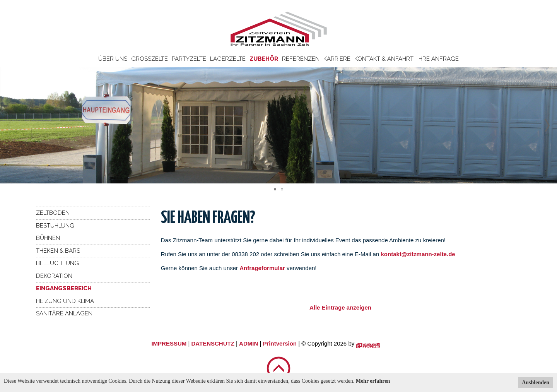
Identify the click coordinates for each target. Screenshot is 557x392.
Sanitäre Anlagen (64, 313)
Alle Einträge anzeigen (340, 307)
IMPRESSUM (169, 343)
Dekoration (54, 276)
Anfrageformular (263, 268)
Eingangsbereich (64, 288)
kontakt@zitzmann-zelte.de (418, 254)
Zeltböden (53, 213)
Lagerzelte (228, 59)
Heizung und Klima (65, 301)
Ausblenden (536, 383)
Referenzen (301, 59)
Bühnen (48, 238)
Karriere (337, 59)
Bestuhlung (55, 226)
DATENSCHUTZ (213, 343)
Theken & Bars (58, 251)
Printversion (280, 343)
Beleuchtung (57, 263)
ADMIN (249, 343)
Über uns (113, 59)
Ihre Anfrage (438, 59)
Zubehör (264, 59)
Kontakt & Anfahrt (384, 59)
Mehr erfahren (373, 381)
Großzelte (150, 59)
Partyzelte (189, 59)
